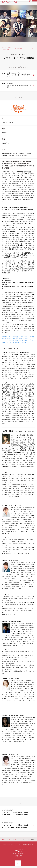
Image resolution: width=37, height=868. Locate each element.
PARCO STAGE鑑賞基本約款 (10, 845)
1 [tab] (34, 44)
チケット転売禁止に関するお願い (26, 845)
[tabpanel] (18, 24)
